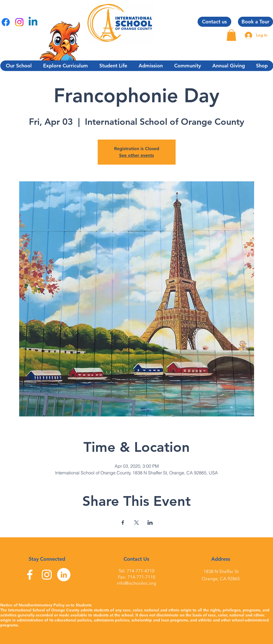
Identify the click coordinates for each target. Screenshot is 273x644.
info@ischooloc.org (136, 583)
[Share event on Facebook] (123, 523)
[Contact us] (214, 22)
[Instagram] (19, 22)
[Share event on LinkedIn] (150, 523)
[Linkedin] (33, 22)
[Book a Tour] (255, 22)
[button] (231, 35)
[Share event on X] (136, 523)
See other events (136, 155)
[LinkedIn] (64, 575)
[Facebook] (6, 22)
